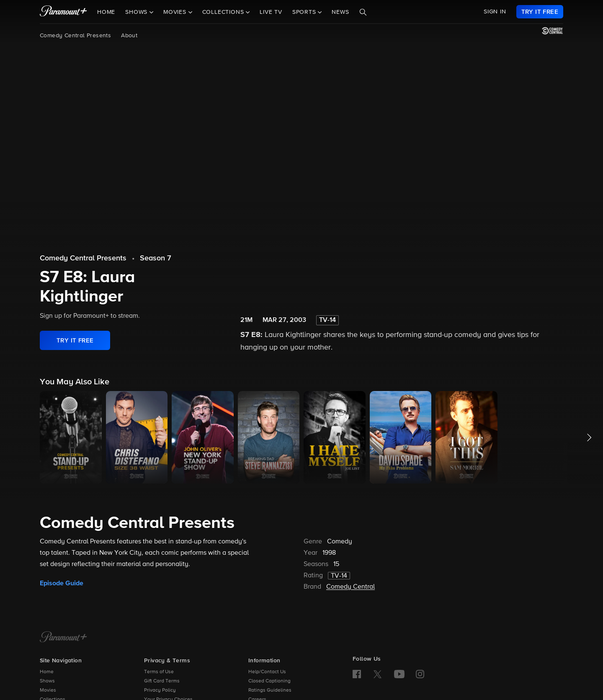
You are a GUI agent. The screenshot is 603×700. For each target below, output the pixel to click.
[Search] (363, 12)
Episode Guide (62, 583)
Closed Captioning (269, 681)
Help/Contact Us (267, 672)
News (340, 12)
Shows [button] (137, 12)
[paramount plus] (63, 12)
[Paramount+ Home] (63, 638)
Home (106, 12)
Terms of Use (159, 672)
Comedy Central (350, 587)
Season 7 (156, 258)
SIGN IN (495, 12)
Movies (48, 690)
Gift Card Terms (162, 681)
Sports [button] (305, 12)
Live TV (271, 12)
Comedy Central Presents (75, 36)
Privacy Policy (160, 690)
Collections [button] (224, 12)
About (129, 36)
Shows (47, 681)
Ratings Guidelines (270, 690)
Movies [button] (176, 12)
